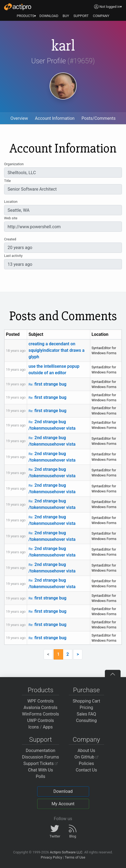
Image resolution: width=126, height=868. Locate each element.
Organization (14, 164)
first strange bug (47, 384)
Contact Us (86, 770)
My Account (63, 804)
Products (41, 690)
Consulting (86, 720)
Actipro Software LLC (66, 852)
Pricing (86, 708)
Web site (11, 218)
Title (7, 181)
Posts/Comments (99, 118)
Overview (19, 118)
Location (11, 202)
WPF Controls (41, 701)
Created (10, 239)
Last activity (13, 256)
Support (41, 740)
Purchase (86, 690)
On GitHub (86, 757)
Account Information (55, 118)
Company (86, 740)
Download (63, 791)
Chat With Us (41, 770)
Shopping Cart (86, 701)
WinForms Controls (41, 714)
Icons (33, 727)
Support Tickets (41, 763)
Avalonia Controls (41, 708)
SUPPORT (81, 16)
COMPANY (101, 16)
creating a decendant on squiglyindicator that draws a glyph (56, 350)
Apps (48, 727)
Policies (86, 763)
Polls (41, 776)
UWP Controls (41, 720)
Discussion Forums (41, 757)
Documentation (41, 751)
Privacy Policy (51, 857)
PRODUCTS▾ (27, 16)
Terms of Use (75, 857)
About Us (86, 751)
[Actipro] (18, 7)
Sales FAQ (86, 714)
